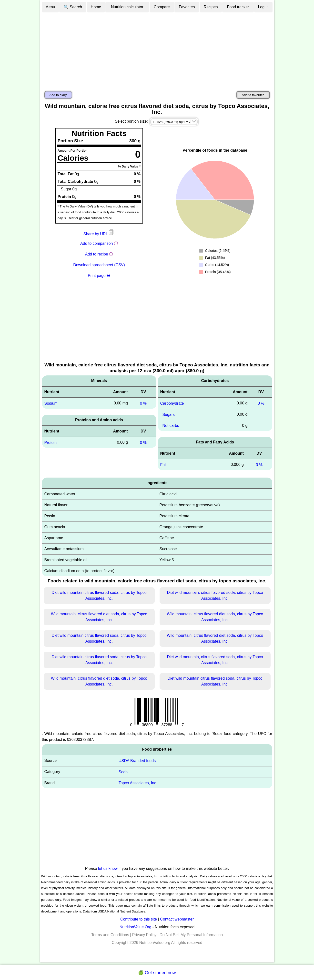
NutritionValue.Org (135, 927)
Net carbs (171, 426)
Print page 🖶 (99, 276)
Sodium (51, 403)
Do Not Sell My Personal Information (191, 935)
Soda (123, 772)
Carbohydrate (172, 403)
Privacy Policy (144, 935)
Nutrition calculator (127, 7)
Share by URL (99, 234)
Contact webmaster (177, 919)
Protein (51, 442)
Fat (163, 465)
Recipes (211, 7)
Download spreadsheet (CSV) (99, 265)
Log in (263, 7)
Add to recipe (97, 254)
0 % (143, 403)
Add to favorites (253, 95)
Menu (50, 7)
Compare (162, 7)
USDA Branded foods (137, 761)
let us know (108, 868)
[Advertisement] (157, 49)
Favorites (187, 7)
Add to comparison (96, 243)
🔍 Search (73, 7)
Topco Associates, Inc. (138, 783)
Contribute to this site (139, 919)
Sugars (168, 414)
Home (96, 7)
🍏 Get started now (157, 973)
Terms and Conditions (110, 935)
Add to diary (58, 95)
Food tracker (238, 7)
